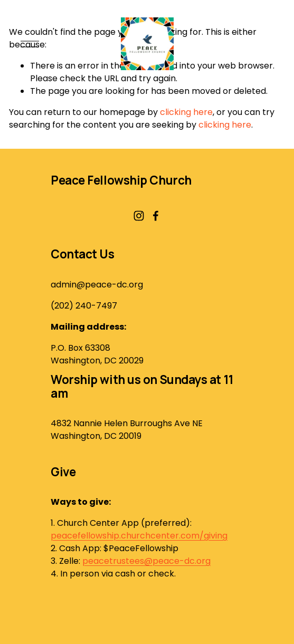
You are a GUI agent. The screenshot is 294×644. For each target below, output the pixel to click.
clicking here (186, 112)
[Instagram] (139, 216)
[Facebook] (156, 216)
